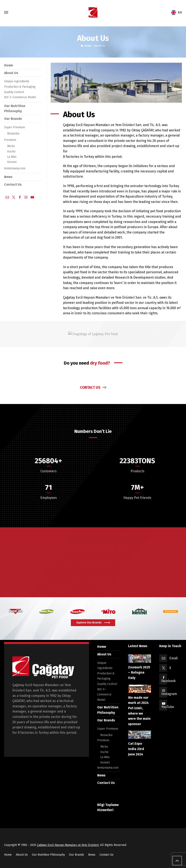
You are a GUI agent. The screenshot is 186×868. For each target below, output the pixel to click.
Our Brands (13, 119)
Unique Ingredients (17, 81)
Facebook (168, 681)
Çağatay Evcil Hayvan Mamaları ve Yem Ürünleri (68, 845)
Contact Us (13, 184)
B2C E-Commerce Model (20, 97)
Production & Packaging (20, 87)
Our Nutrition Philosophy (48, 855)
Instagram (169, 694)
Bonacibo (13, 134)
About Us (11, 73)
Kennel (12, 162)
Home (9, 65)
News (8, 177)
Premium (10, 140)
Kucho (11, 151)
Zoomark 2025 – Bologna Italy (139, 672)
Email (173, 658)
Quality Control (14, 92)
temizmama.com (15, 168)
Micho (11, 146)
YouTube (168, 707)
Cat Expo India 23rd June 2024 (136, 749)
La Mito (12, 157)
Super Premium (15, 127)
